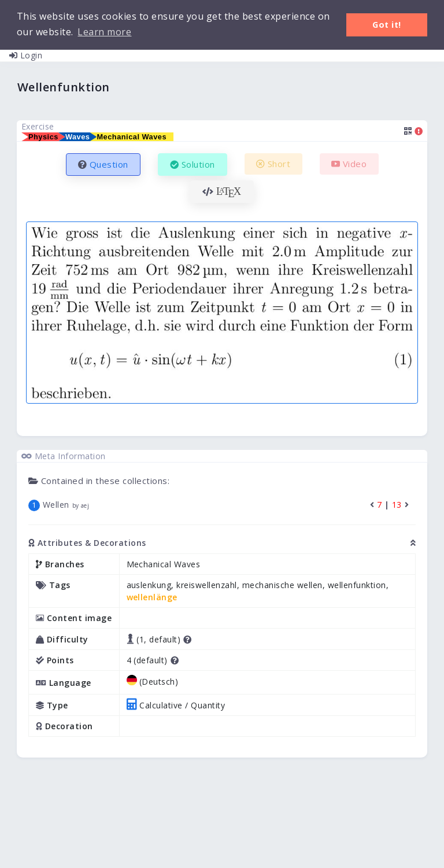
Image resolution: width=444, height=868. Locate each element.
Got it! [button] (387, 25)
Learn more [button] (104, 32)
